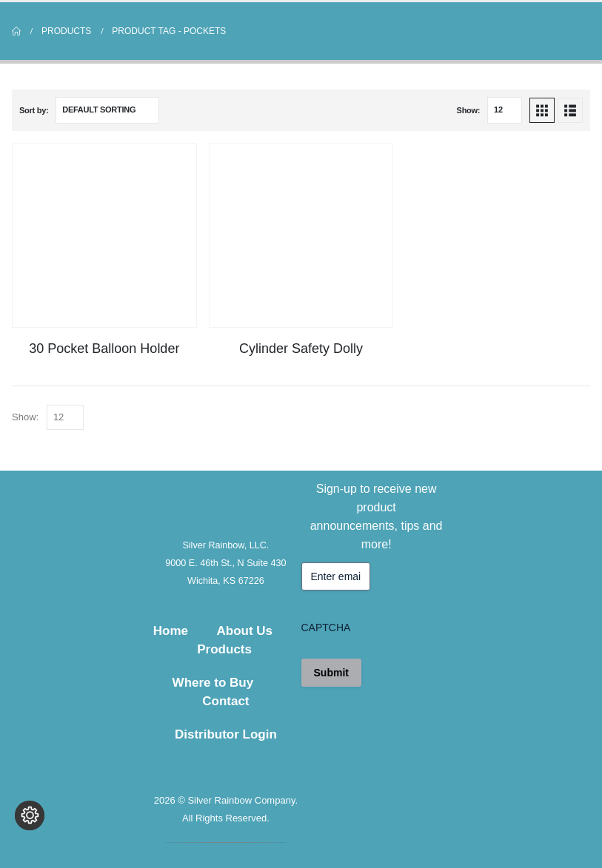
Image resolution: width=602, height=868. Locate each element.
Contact (225, 701)
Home (171, 631)
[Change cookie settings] (30, 838)
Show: (469, 110)
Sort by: (34, 110)
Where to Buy (213, 683)
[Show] (505, 110)
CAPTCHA (326, 628)
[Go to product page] (104, 235)
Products (224, 649)
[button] (542, 110)
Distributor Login (226, 734)
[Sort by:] (107, 110)
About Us (244, 631)
